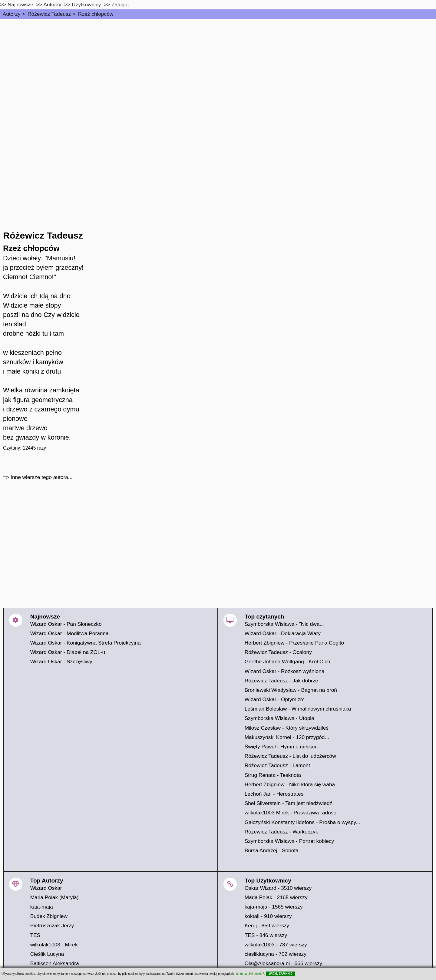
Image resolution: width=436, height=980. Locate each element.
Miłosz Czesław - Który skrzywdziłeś (287, 728)
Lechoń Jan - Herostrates (274, 794)
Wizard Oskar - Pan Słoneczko (66, 624)
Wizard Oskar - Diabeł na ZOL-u (68, 652)
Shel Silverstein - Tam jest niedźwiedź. (289, 803)
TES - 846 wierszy (266, 935)
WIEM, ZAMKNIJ (281, 974)
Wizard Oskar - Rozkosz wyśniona (285, 671)
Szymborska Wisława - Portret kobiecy (289, 841)
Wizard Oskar (46, 888)
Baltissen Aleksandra (55, 963)
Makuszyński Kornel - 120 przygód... (287, 737)
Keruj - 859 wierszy (267, 926)
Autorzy (12, 14)
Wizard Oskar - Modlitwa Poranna (69, 633)
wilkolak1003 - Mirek (54, 945)
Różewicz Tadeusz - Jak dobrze (281, 681)
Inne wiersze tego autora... (41, 477)
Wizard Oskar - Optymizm (275, 699)
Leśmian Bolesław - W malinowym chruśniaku (298, 709)
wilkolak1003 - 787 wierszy (276, 945)
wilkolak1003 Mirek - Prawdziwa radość (290, 813)
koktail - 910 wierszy (268, 916)
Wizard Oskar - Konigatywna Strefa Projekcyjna (86, 643)
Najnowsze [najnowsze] (20, 5)
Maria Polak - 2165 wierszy (276, 897)
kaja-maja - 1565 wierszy (274, 907)
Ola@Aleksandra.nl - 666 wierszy (283, 963)
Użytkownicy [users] (86, 5)
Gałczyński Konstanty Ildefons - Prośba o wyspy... (302, 822)
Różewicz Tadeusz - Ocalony (278, 652)
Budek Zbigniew (49, 916)
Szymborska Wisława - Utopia (279, 718)
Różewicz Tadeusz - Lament (277, 765)
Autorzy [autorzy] (53, 5)
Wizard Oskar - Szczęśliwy (61, 662)
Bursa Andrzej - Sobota (272, 850)
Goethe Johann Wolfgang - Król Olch (287, 662)
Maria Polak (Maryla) (54, 897)
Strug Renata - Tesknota (273, 775)
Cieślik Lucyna (47, 954)
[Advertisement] (218, 64)
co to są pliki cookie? (250, 974)
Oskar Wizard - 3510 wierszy (278, 888)
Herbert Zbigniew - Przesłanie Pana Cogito (294, 643)
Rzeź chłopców (96, 14)
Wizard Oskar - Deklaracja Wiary (283, 633)
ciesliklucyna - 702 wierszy (276, 954)
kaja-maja (42, 907)
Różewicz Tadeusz (49, 14)
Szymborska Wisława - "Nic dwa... (284, 624)
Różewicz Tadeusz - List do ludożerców (290, 756)
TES (35, 935)
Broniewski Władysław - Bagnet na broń (291, 690)
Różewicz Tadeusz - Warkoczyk (281, 832)
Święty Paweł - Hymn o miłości (280, 747)
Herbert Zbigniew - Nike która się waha (290, 784)
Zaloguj (120, 5)
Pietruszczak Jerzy (52, 926)
